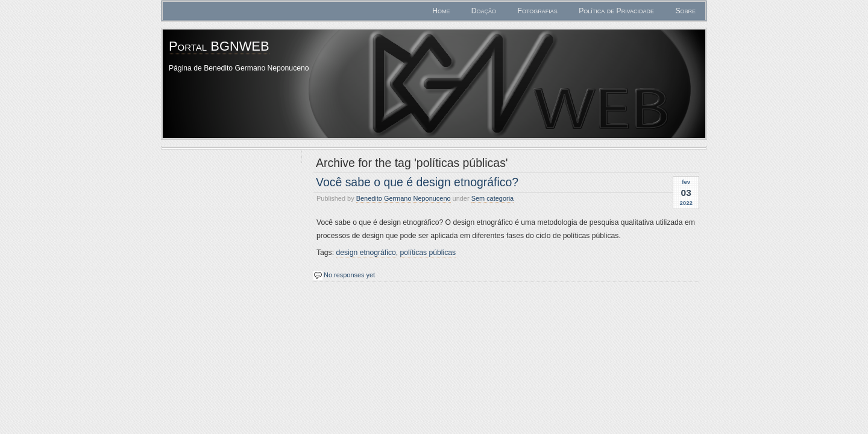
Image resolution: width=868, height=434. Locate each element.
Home (441, 11)
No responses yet (349, 275)
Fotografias (537, 11)
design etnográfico (366, 253)
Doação (484, 11)
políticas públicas (428, 253)
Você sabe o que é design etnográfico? (417, 182)
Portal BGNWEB (219, 46)
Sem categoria (493, 198)
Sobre (685, 11)
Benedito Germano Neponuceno (404, 198)
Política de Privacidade (616, 11)
